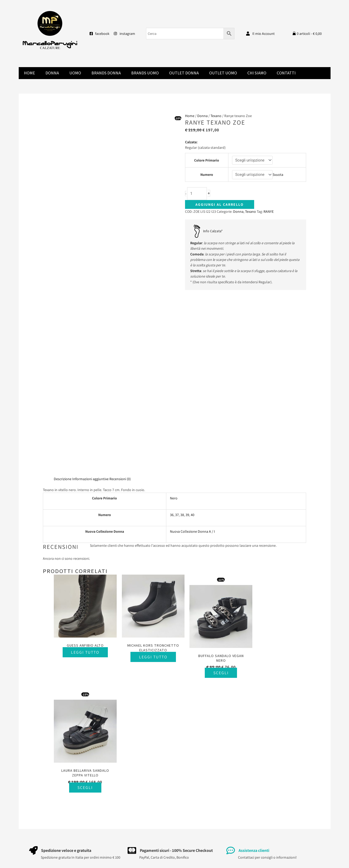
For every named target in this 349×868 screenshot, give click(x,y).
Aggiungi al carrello (220, 205)
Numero (206, 175)
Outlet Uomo (223, 73)
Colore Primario (207, 160)
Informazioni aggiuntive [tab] (90, 479)
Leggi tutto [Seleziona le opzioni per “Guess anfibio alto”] (83, 648)
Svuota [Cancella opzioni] (278, 175)
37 (177, 515)
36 (172, 515)
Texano (216, 116)
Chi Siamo (257, 73)
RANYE (269, 212)
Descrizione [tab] (63, 479)
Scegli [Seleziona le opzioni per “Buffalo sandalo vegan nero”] (212, 669)
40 (193, 515)
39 (187, 515)
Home (29, 73)
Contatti (286, 73)
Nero (174, 498)
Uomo (75, 73)
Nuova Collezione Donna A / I (192, 531)
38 (182, 515)
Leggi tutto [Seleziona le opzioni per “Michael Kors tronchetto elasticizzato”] (148, 658)
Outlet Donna (184, 73)
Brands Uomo (145, 73)
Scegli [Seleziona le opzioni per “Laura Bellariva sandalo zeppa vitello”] (277, 669)
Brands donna (106, 73)
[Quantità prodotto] (197, 194)
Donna (52, 73)
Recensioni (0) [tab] (120, 479)
